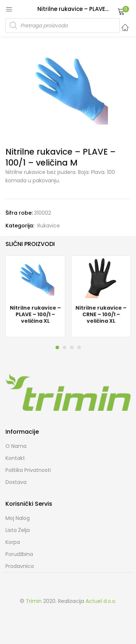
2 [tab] (65, 347)
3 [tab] (72, 347)
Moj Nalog (18, 518)
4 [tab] (79, 347)
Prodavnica (20, 566)
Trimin (34, 601)
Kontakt (15, 458)
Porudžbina (19, 554)
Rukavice (49, 226)
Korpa (13, 542)
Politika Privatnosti (28, 470)
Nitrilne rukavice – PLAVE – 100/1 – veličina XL (35, 314)
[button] (121, 11)
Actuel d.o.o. (101, 601)
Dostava (16, 482)
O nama (16, 446)
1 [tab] (57, 347)
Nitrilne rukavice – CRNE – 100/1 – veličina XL (101, 314)
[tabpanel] (35, 296)
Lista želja (18, 530)
